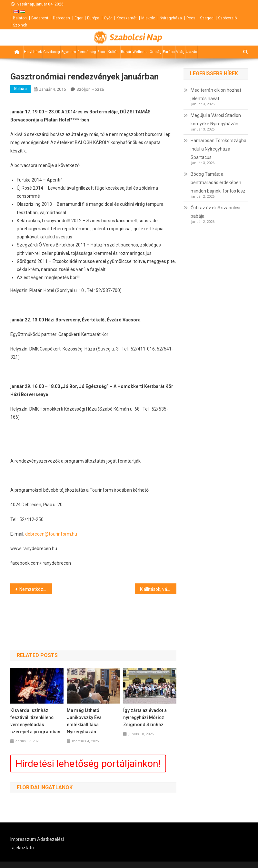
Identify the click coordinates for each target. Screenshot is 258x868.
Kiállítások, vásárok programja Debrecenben (158, 589)
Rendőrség (87, 52)
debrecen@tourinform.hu (51, 534)
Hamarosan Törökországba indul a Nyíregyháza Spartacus (218, 149)
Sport (102, 52)
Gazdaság (52, 52)
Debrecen (61, 18)
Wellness (140, 52)
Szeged (207, 18)
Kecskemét (127, 18)
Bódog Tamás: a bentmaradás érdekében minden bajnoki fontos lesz (218, 183)
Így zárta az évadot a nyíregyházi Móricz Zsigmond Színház (145, 717)
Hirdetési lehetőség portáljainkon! (88, 763)
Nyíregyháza (171, 18)
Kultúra (114, 52)
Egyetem (69, 52)
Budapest (40, 18)
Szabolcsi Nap (136, 37)
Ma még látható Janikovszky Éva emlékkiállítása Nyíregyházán (84, 721)
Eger (79, 18)
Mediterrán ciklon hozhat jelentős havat (216, 94)
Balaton (20, 18)
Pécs (191, 18)
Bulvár (126, 52)
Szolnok (20, 25)
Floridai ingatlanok (45, 787)
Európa (93, 18)
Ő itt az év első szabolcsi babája (215, 212)
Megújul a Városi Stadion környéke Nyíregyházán (216, 120)
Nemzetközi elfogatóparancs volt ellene (36, 589)
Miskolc (148, 18)
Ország (156, 52)
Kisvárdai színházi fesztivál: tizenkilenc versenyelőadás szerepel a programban (35, 721)
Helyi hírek (33, 52)
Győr (108, 18)
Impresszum (23, 839)
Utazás (191, 52)
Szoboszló (227, 18)
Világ (180, 52)
